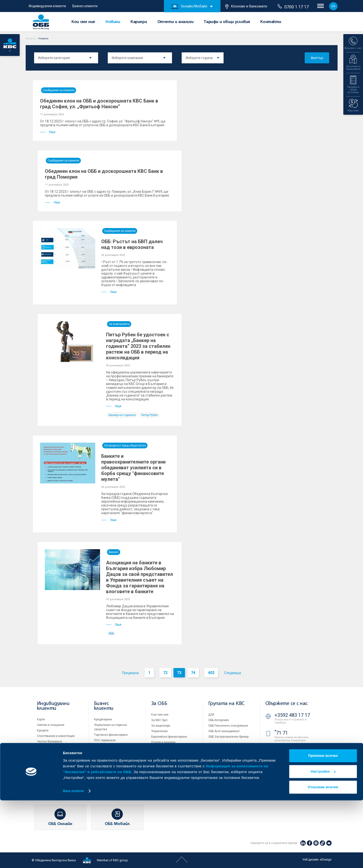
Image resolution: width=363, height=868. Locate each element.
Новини (113, 22)
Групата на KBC (226, 704)
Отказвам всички (323, 855)
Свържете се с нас (286, 704)
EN (333, 6)
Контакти (271, 22)
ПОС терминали (105, 740)
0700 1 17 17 (293, 7)
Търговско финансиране (111, 735)
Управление (159, 731)
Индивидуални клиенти (47, 6)
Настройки (323, 839)
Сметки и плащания (51, 725)
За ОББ (159, 704)
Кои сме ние (83, 22)
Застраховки (46, 747)
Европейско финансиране (169, 737)
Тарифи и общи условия (227, 22)
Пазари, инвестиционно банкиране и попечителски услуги (113, 750)
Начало (31, 39)
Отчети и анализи (176, 22)
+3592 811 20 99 (292, 763)
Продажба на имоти (222, 747)
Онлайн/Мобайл (189, 6)
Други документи (163, 753)
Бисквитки (215, 763)
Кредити (43, 730)
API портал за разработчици (227, 780)
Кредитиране (103, 719)
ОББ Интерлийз (219, 720)
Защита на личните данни (226, 769)
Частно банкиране (50, 741)
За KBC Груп (159, 720)
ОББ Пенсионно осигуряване (228, 726)
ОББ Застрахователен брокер (228, 737)
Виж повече (73, 859)
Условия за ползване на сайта (229, 758)
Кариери (139, 22)
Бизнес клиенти (85, 6)
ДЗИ (211, 715)
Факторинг (101, 760)
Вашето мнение (162, 775)
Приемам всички (323, 823)
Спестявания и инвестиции (56, 736)
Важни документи (221, 774)
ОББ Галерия (160, 759)
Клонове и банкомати (246, 6)
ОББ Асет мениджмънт (224, 731)
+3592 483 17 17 (292, 715)
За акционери (161, 726)
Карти (41, 719)
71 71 (281, 733)
